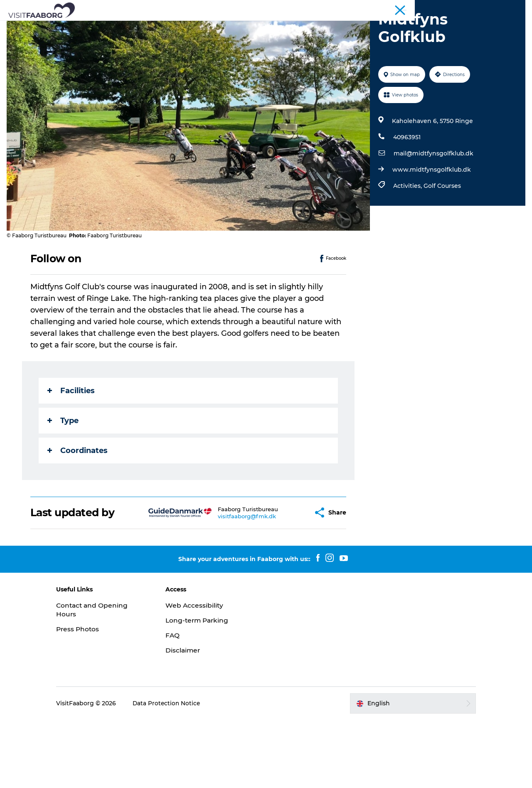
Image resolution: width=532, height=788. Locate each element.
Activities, (408, 254)
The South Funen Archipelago (261, 27)
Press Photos (92, 698)
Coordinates (78, 519)
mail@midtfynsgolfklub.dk (433, 222)
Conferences (440, 8)
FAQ (179, 704)
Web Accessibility (201, 674)
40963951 (406, 206)
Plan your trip (404, 27)
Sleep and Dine (131, 27)
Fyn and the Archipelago (494, 8)
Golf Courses (441, 254)
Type (63, 489)
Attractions (184, 27)
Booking (266, 36)
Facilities (71, 459)
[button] (287, 581)
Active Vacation (345, 27)
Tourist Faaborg (397, 8)
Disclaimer (190, 718)
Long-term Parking (205, 689)
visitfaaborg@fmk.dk (227, 584)
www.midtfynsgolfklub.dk (431, 238)
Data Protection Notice (181, 772)
